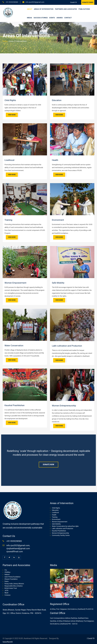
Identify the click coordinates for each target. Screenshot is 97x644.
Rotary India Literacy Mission (14, 584)
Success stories (41, 18)
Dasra (7, 581)
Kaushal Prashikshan (15, 405)
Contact (68, 18)
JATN (6, 591)
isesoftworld (8, 642)
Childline (7, 572)
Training (8, 220)
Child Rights (10, 100)
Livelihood (9, 160)
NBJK (6, 593)
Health (55, 160)
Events (52, 18)
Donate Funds (88, 2)
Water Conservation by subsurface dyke (65, 526)
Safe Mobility (58, 283)
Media (30, 18)
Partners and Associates (66, 9)
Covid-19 (73, 2)
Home (5, 41)
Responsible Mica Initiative (14, 586)
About (30, 9)
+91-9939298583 (12, 2)
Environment (58, 220)
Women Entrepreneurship (64, 406)
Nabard (7, 575)
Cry (6, 570)
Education (57, 100)
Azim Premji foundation (12, 577)
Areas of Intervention (44, 9)
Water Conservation (14, 346)
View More (12, 115)
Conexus (7, 595)
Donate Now (48, 465)
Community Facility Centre (61, 535)
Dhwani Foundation (11, 579)
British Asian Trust (11, 588)
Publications (84, 9)
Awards (60, 18)
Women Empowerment (15, 283)
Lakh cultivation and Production (67, 346)
